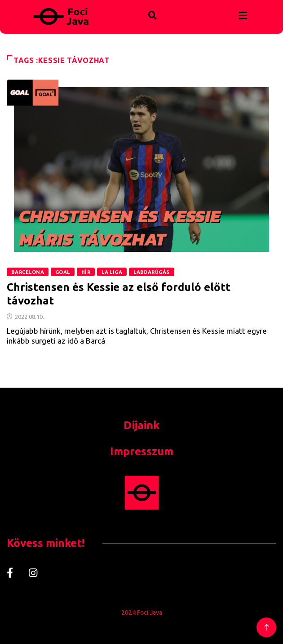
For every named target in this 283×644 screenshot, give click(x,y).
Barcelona (28, 272)
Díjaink (141, 425)
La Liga (112, 272)
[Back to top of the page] (267, 628)
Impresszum (142, 451)
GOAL (63, 272)
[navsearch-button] (134, 6)
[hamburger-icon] (243, 16)
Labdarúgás (151, 272)
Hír (86, 272)
